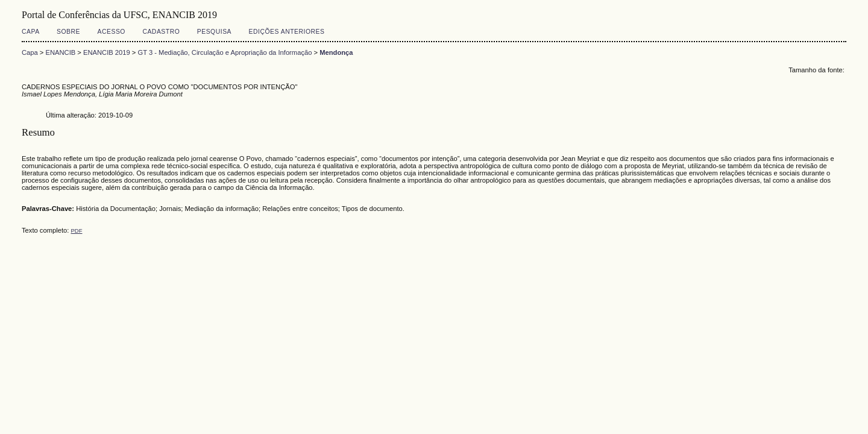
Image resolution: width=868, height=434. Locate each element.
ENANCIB (61, 52)
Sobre (68, 32)
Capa (31, 32)
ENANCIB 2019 (107, 52)
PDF (76, 231)
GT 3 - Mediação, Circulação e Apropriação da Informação (225, 52)
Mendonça (336, 52)
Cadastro (161, 32)
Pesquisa (214, 32)
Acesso (112, 32)
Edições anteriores (287, 32)
